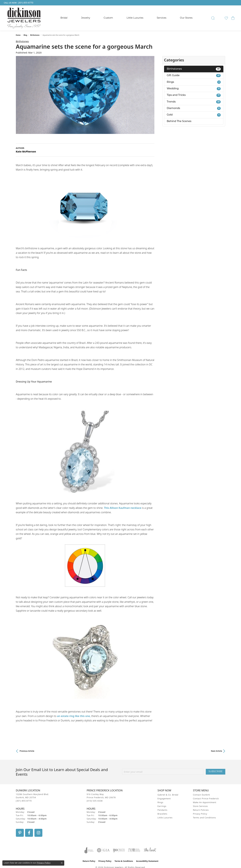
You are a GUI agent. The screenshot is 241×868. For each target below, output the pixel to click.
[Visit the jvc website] (134, 850)
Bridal (64, 18)
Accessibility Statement (147, 861)
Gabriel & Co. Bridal (168, 795)
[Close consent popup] (62, 863)
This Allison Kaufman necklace (123, 508)
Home (18, 35)
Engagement (164, 799)
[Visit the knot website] (150, 850)
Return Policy (89, 861)
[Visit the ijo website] (119, 850)
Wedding (194, 89)
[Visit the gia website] (103, 850)
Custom (108, 18)
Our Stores (186, 18)
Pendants (162, 810)
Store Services (200, 806)
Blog (25, 35)
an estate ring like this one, (74, 716)
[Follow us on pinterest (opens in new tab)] (20, 833)
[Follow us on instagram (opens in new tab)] (38, 833)
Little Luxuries (135, 18)
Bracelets (162, 814)
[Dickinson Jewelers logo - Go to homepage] (24, 18)
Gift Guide (194, 76)
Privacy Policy (200, 814)
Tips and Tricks (194, 95)
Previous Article (27, 751)
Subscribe (216, 772)
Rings (194, 82)
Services (162, 18)
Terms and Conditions (204, 818)
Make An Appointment (205, 802)
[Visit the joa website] (89, 850)
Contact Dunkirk (201, 795)
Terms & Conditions (124, 861)
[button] (213, 18)
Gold (194, 115)
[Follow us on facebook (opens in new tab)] (29, 833)
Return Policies (201, 810)
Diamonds (194, 108)
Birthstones (35, 35)
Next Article (217, 751)
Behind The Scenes (179, 121)
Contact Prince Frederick (206, 799)
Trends (194, 102)
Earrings (162, 806)
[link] (18, 3)
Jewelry (86, 18)
